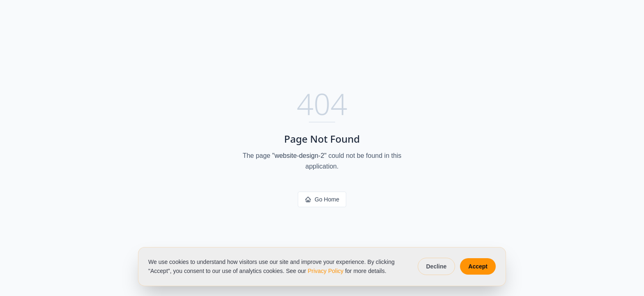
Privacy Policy (325, 271)
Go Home (322, 199)
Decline (437, 266)
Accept (478, 266)
